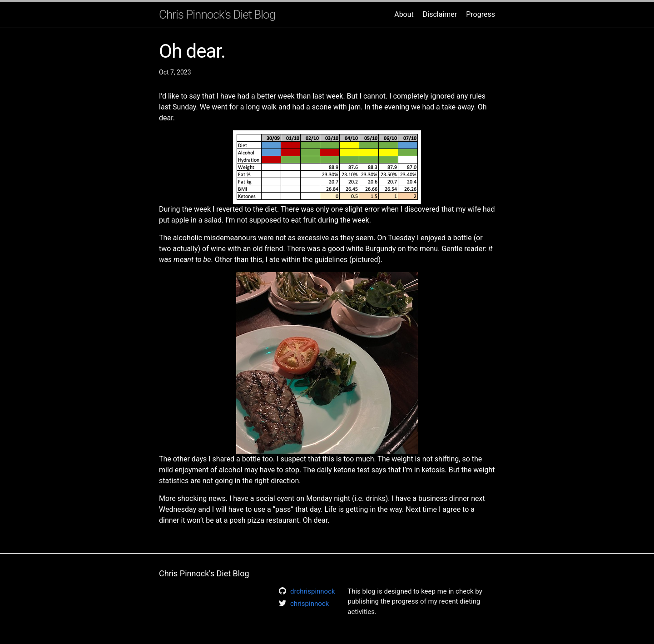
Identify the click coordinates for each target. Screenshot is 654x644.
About (404, 14)
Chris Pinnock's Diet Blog (217, 15)
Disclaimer (440, 14)
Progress (481, 14)
